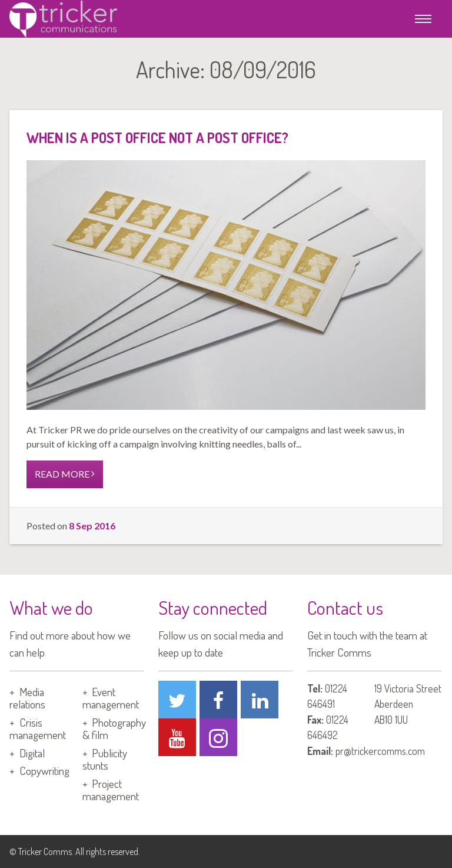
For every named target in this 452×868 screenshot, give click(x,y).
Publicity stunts (105, 759)
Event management (111, 698)
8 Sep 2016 (92, 526)
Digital (32, 753)
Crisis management (38, 728)
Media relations (27, 698)
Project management (111, 790)
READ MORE (64, 474)
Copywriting (44, 771)
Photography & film (114, 728)
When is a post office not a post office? (157, 138)
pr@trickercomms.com (380, 751)
